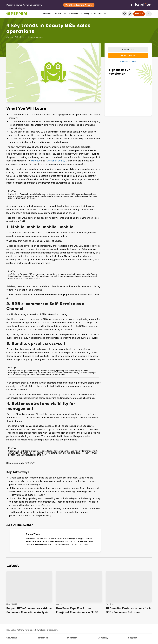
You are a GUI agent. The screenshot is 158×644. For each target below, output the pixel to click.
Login (130, 14)
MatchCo (36, 161)
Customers (73, 14)
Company (86, 14)
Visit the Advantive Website (79, 5)
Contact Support (125, 14)
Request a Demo (128, 55)
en (149, 14)
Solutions (47, 14)
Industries (60, 14)
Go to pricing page (128, 61)
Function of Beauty (55, 161)
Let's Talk (139, 14)
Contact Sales (128, 50)
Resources (100, 14)
